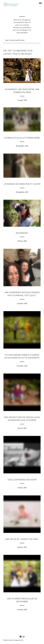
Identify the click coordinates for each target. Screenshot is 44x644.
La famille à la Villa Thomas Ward (22, 138)
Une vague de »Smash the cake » (22, 539)
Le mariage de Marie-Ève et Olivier (22, 184)
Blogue (22, 86)
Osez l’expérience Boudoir (22, 480)
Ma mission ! (22, 233)
